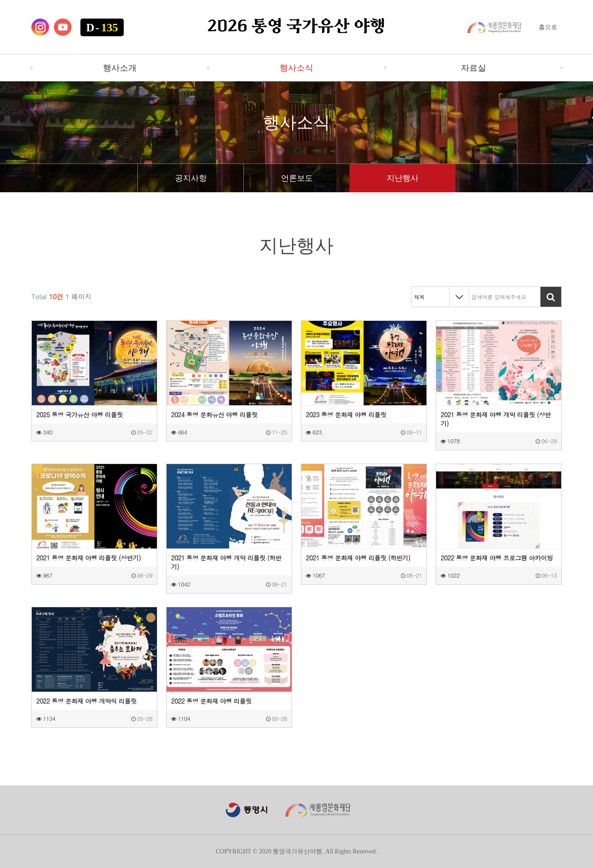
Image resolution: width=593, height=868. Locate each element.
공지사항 (191, 178)
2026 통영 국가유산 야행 (296, 27)
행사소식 (296, 68)
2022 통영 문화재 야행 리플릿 (211, 701)
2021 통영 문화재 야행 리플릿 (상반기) (89, 558)
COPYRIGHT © (236, 851)
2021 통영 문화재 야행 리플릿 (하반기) (358, 558)
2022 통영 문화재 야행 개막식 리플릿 (86, 701)
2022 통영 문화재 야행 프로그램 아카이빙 (497, 558)
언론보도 (297, 178)
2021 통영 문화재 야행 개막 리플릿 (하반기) (226, 562)
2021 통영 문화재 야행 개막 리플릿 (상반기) (496, 419)
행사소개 (120, 68)
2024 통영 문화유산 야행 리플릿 (214, 415)
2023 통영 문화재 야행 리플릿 (346, 415)
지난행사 (403, 178)
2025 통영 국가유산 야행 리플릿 (80, 415)
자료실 (473, 68)
